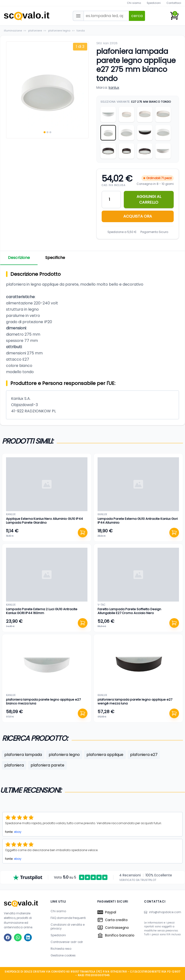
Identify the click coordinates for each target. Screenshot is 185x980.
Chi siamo (134, 3)
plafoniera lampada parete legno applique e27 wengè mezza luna (135, 701)
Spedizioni (154, 3)
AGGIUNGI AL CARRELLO (149, 199)
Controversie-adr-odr (67, 942)
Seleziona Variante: (136, 102)
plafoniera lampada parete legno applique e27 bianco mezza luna (43, 701)
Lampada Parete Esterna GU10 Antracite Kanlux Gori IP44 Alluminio (138, 521)
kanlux (114, 88)
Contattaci (174, 3)
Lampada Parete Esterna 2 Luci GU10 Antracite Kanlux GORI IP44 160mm (42, 611)
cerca (137, 16)
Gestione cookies (63, 955)
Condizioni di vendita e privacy (68, 927)
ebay (18, 832)
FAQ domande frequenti (68, 918)
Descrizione (19, 258)
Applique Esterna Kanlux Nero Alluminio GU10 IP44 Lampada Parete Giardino (44, 521)
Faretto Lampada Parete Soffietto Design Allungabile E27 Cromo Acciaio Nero (129, 611)
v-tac (101, 605)
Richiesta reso (61, 949)
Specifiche (55, 258)
